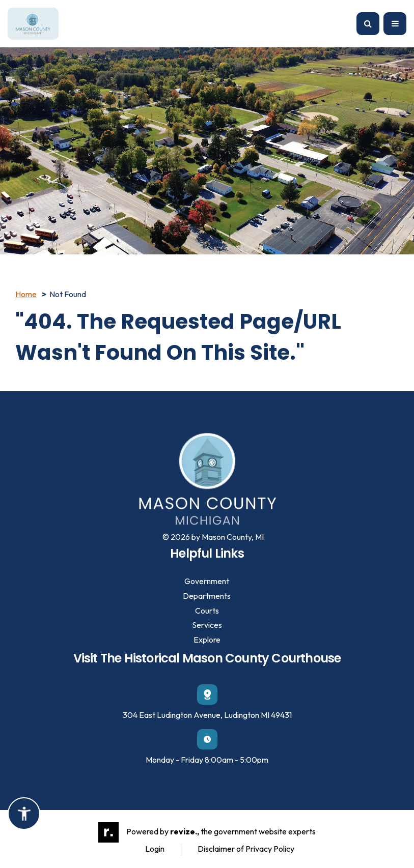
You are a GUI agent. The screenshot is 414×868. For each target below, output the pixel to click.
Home (26, 294)
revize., (185, 831)
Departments (207, 596)
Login (155, 849)
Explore (207, 640)
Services (207, 625)
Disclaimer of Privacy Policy (246, 849)
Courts (207, 611)
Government (207, 581)
